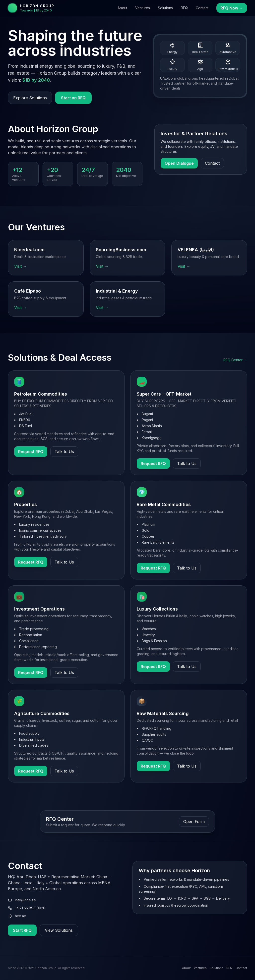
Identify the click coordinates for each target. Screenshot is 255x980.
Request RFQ (31, 452)
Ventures (143, 8)
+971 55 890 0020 (27, 908)
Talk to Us (64, 452)
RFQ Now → (232, 8)
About (122, 8)
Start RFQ (22, 930)
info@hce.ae (22, 900)
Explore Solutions (30, 98)
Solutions (165, 8)
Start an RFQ (73, 98)
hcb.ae (17, 916)
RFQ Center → (235, 360)
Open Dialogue (179, 163)
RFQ (184, 8)
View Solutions (59, 930)
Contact (202, 8)
